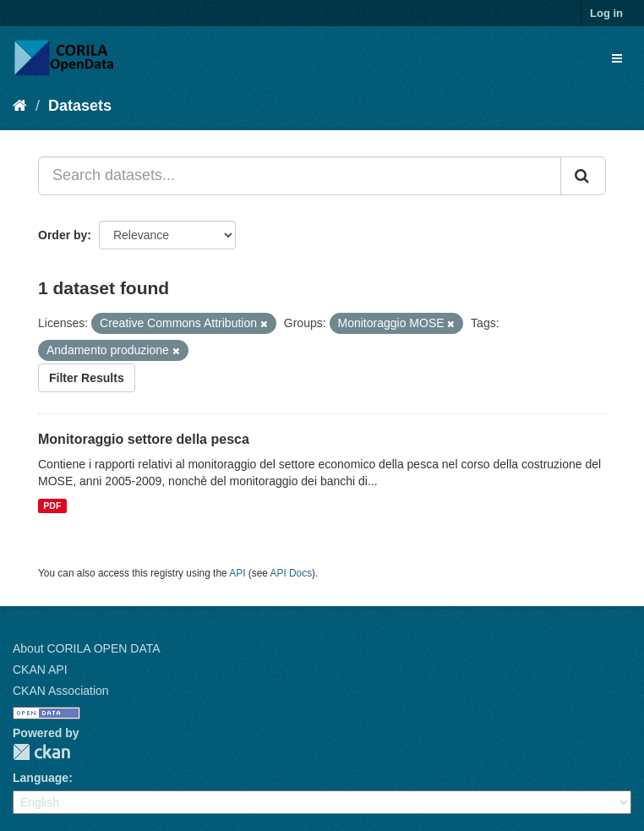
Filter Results (87, 378)
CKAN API (40, 670)
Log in (606, 13)
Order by (63, 235)
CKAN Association (61, 691)
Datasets (80, 106)
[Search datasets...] (300, 176)
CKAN (41, 752)
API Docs (292, 573)
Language (41, 778)
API (237, 573)
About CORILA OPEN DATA (87, 648)
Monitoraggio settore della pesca (144, 439)
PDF (52, 506)
